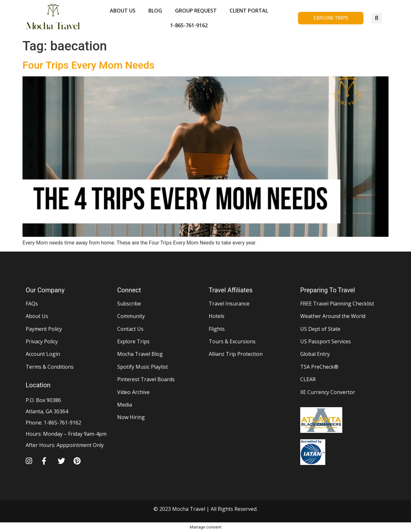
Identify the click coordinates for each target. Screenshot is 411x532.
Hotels (217, 316)
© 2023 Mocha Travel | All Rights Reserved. (205, 509)
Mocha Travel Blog (140, 354)
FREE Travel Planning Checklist (337, 304)
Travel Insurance (229, 304)
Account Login (43, 354)
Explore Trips (133, 341)
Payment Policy (44, 329)
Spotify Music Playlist (143, 367)
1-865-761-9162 (189, 25)
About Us (37, 316)
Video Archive (133, 392)
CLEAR (308, 379)
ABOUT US (123, 11)
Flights (217, 329)
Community (131, 316)
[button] (376, 18)
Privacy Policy (42, 341)
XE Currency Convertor (328, 392)
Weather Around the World (333, 316)
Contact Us (130, 329)
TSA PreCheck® (319, 367)
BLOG (155, 11)
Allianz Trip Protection (236, 354)
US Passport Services (326, 341)
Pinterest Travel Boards (146, 379)
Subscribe (129, 304)
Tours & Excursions (232, 341)
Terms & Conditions (50, 367)
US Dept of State (320, 329)
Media (125, 405)
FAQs (32, 304)
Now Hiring (131, 417)
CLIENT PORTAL (249, 11)
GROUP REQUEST (196, 11)
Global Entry (315, 354)
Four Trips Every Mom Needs (88, 65)
